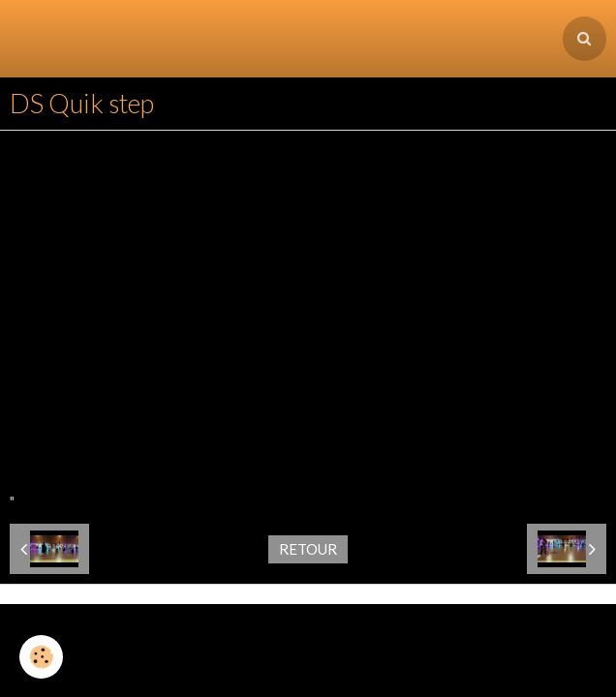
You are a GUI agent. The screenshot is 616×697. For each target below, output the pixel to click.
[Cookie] (41, 657)
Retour (308, 471)
